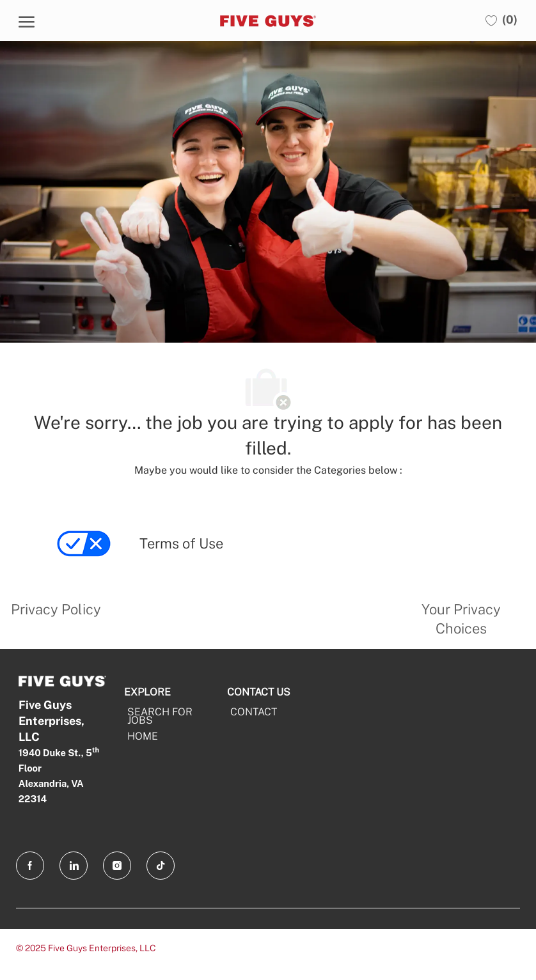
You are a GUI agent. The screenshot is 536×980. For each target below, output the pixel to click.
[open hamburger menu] (27, 20)
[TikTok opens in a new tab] (161, 866)
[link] (85, 554)
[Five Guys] (266, 20)
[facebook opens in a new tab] (30, 866)
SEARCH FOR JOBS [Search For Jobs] (160, 716)
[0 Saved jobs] (501, 20)
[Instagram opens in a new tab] (117, 866)
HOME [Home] (143, 736)
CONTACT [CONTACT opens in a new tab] (254, 712)
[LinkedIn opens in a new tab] (74, 866)
